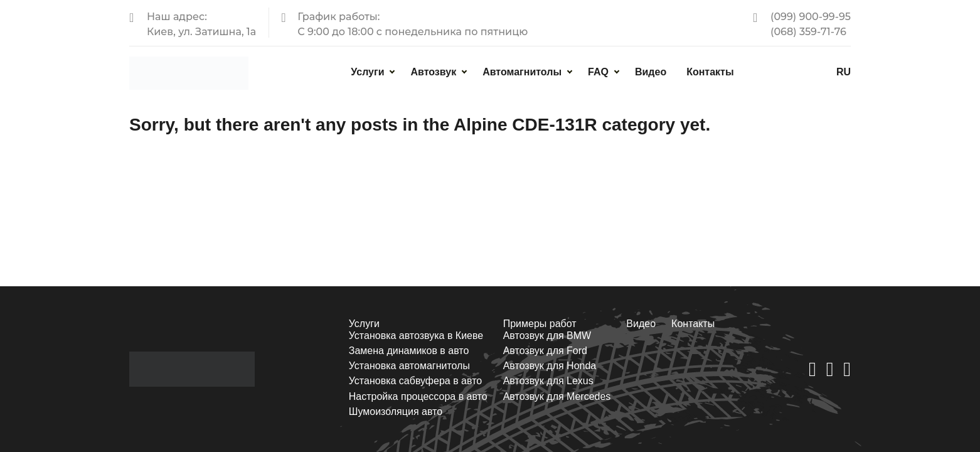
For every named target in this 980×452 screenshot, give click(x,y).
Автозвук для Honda (550, 366)
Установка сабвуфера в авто (415, 381)
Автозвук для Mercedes (557, 396)
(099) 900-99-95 (811, 17)
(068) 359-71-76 (808, 32)
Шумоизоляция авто (396, 412)
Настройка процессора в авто (418, 396)
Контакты (710, 72)
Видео (651, 72)
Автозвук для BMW (547, 336)
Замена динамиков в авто (409, 351)
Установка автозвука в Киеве (416, 336)
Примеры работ (540, 324)
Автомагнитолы (522, 72)
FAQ (598, 72)
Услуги (367, 72)
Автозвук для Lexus (548, 381)
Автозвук (433, 72)
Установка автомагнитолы (409, 366)
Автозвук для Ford (545, 351)
